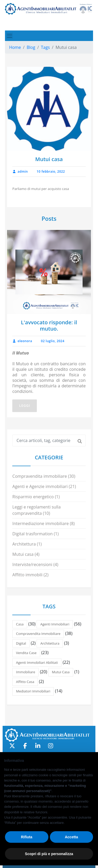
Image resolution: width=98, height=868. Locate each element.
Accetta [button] (71, 837)
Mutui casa (23, 554)
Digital (21, 643)
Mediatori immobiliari (33, 691)
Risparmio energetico (33, 497)
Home (15, 47)
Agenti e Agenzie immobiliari (40, 486)
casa (20, 624)
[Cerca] (80, 441)
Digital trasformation (32, 534)
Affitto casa (25, 682)
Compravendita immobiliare (40, 476)
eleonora (22, 341)
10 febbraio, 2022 (51, 171)
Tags (45, 47)
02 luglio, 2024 (53, 341)
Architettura (24, 544)
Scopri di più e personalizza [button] (49, 854)
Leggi (25, 405)
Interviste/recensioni (32, 564)
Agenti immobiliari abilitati (37, 662)
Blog (31, 47)
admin (20, 171)
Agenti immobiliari (55, 624)
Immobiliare (25, 672)
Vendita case (26, 653)
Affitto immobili (27, 575)
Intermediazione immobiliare (41, 523)
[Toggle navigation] (10, 36)
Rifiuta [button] (27, 837)
